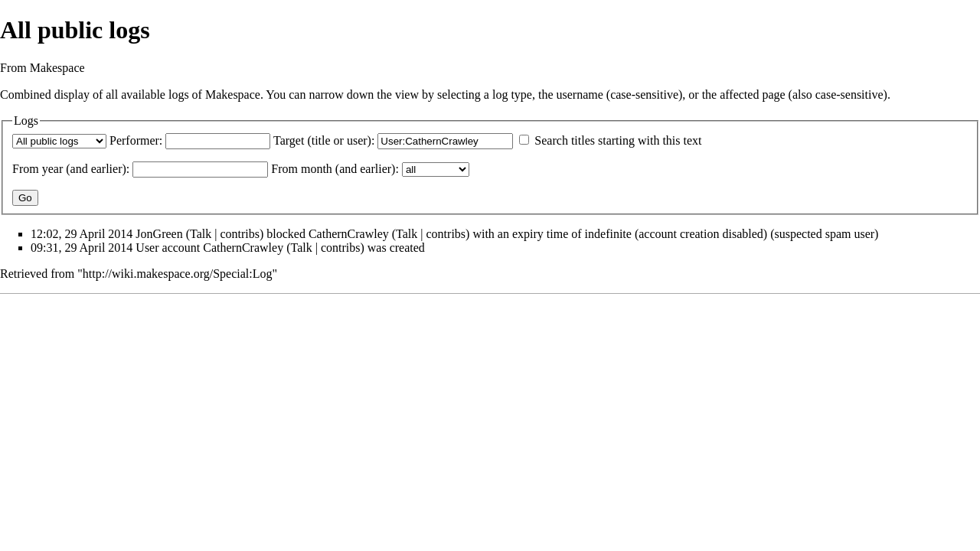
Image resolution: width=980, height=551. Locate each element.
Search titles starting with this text (618, 140)
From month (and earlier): (335, 169)
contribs (240, 234)
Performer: (136, 140)
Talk (201, 234)
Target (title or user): (324, 140)
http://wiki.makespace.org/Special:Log (178, 274)
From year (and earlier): (71, 169)
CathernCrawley (349, 234)
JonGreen (159, 234)
